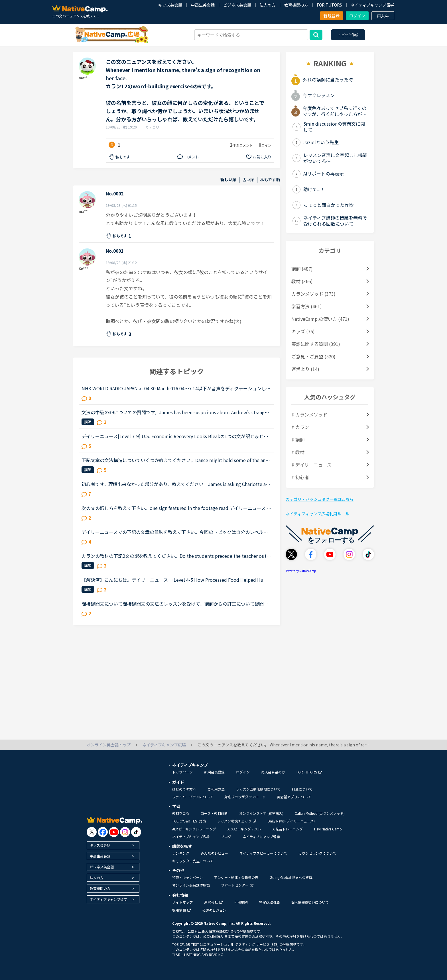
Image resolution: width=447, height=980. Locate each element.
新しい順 (228, 180)
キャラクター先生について (193, 861)
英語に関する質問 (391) (316, 344)
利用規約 (241, 902)
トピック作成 (348, 35)
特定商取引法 (269, 902)
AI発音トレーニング (288, 829)
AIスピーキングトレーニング (194, 829)
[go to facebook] (103, 832)
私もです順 (270, 180)
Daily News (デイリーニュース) (291, 821)
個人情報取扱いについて (310, 902)
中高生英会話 (203, 5)
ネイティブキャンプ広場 (191, 837)
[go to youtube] (114, 832)
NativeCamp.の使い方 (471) (320, 319)
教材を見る (181, 813)
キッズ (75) (303, 331)
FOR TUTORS (329, 5)
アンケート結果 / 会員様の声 (236, 877)
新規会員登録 (214, 772)
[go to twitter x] (92, 832)
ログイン (357, 16)
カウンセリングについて (317, 853)
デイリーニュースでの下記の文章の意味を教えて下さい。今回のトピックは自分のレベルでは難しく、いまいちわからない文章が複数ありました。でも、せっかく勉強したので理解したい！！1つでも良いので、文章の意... (175, 532)
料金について (302, 789)
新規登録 (332, 16)
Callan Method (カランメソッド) (320, 813)
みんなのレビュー (214, 853)
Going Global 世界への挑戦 (291, 877)
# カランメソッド (309, 415)
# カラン (300, 427)
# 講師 (298, 440)
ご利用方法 (216, 789)
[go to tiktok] (136, 832)
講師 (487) (302, 269)
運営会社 (213, 902)
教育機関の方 (296, 5)
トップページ (182, 772)
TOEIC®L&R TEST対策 (189, 821)
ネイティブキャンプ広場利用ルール (317, 514)
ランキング (181, 853)
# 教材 (298, 452)
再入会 (383, 16)
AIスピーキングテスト (244, 829)
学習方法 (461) (307, 306)
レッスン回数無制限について (258, 789)
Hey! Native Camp (328, 829)
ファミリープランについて (193, 797)
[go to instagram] (125, 832)
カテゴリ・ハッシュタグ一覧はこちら (320, 499)
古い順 (248, 180)
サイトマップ (182, 902)
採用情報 (181, 910)
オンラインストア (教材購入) (261, 813)
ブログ (226, 837)
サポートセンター (237, 885)
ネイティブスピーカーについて (263, 853)
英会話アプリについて (294, 797)
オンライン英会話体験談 (191, 885)
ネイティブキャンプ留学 (372, 5)
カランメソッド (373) (313, 294)
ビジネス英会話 (237, 5)
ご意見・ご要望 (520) (313, 356)
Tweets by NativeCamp (301, 571)
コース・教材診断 (214, 813)
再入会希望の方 (273, 772)
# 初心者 (300, 477)
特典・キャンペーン (187, 877)
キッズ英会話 (170, 5)
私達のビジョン (214, 910)
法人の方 (268, 5)
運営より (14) (305, 369)
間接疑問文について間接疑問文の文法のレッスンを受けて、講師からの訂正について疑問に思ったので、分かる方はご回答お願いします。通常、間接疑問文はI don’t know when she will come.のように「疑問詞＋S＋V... (176, 604)
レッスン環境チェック (237, 821)
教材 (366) (302, 281)
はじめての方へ (184, 789)
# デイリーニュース (311, 465)
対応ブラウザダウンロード (245, 797)
